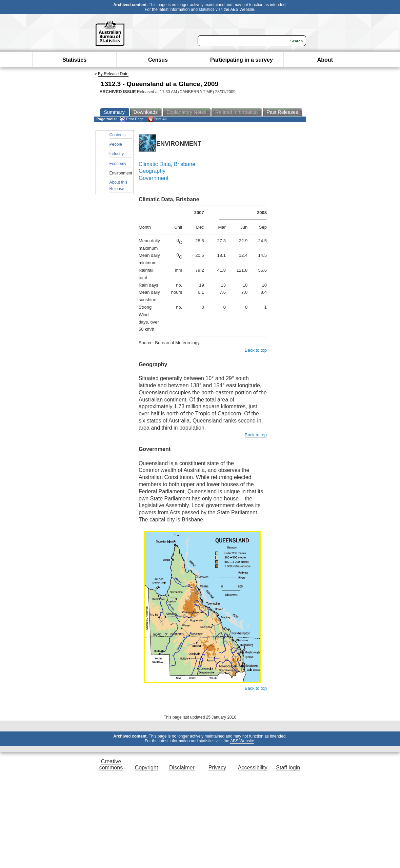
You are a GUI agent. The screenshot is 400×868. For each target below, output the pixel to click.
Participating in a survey (242, 60)
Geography (152, 171)
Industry (117, 154)
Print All (157, 119)
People (116, 144)
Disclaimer (182, 768)
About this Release (118, 185)
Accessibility (253, 768)
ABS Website (242, 9)
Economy (118, 164)
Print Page (132, 119)
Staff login (288, 768)
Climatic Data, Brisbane (167, 164)
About (325, 60)
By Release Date (113, 74)
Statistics (74, 60)
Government (154, 178)
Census (158, 60)
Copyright (146, 768)
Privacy (217, 768)
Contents (118, 135)
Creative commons (111, 764)
